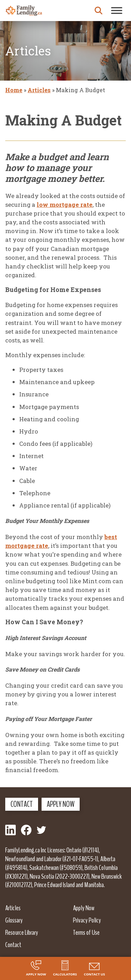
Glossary (14, 920)
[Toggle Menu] (117, 10)
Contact (22, 804)
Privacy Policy (87, 920)
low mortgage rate (65, 205)
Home (14, 90)
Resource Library (22, 932)
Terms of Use (86, 932)
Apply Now (61, 804)
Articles (39, 90)
